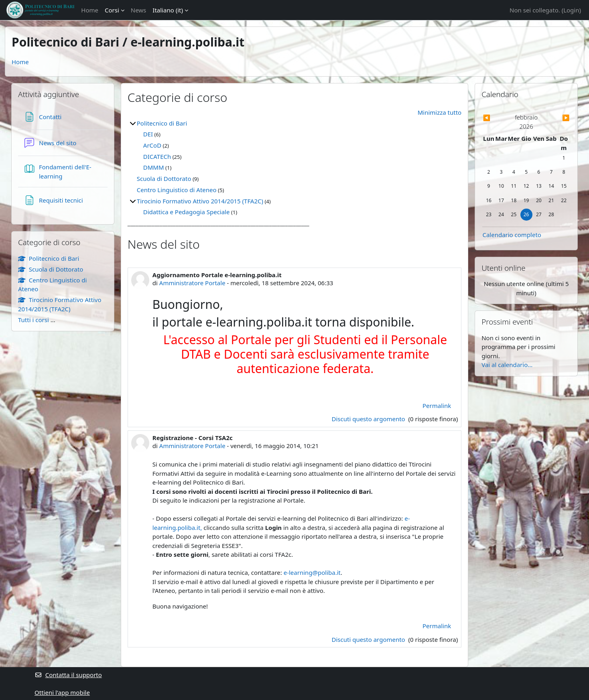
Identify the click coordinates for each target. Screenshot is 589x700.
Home (90, 10)
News (139, 10)
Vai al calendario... (507, 365)
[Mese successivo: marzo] (557, 118)
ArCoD (152, 145)
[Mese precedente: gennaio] (495, 118)
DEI (148, 134)
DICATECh (157, 156)
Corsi (112, 10)
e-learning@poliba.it (312, 572)
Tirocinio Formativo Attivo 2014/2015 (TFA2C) (200, 201)
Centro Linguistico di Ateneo (177, 190)
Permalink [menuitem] (437, 406)
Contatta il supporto (68, 675)
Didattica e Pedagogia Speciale (187, 212)
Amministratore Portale (192, 283)
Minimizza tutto (440, 112)
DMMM (154, 167)
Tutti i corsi (34, 320)
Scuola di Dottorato (164, 179)
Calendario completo (512, 235)
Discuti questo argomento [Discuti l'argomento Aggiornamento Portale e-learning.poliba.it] (369, 419)
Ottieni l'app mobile (62, 692)
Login (571, 10)
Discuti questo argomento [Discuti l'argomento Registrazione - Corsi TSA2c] (369, 639)
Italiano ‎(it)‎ (168, 10)
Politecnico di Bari (162, 123)
